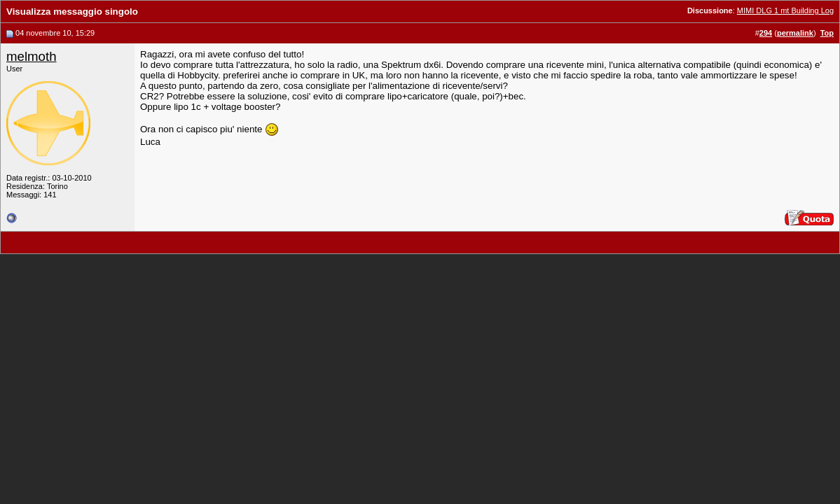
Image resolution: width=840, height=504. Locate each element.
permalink (795, 33)
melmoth (32, 56)
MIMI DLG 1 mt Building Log (785, 10)
